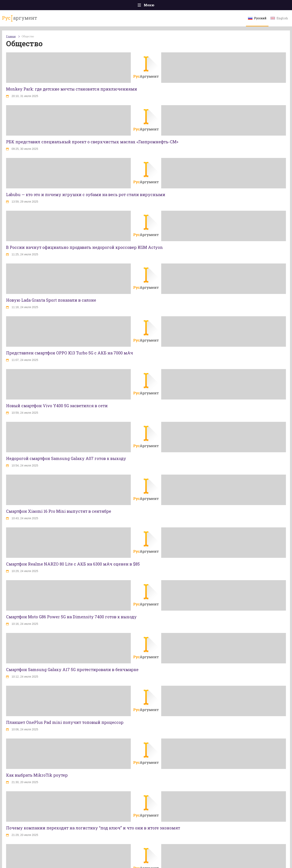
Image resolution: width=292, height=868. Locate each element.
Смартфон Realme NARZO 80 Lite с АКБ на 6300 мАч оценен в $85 (73, 564)
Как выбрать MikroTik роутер (37, 775)
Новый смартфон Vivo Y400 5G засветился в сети (57, 406)
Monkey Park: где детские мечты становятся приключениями (72, 89)
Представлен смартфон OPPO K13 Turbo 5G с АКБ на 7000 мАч (70, 353)
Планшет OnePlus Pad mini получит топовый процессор (65, 722)
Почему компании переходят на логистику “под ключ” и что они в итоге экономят (93, 828)
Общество (28, 36)
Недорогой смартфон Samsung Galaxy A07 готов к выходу (66, 458)
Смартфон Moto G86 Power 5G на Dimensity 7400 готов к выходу (71, 617)
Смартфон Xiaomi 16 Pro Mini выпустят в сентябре (59, 511)
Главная (11, 36)
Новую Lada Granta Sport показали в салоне (51, 300)
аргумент (20, 18)
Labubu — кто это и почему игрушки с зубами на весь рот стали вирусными (86, 194)
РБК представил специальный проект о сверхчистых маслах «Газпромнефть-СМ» (92, 142)
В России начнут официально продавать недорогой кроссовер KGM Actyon (84, 247)
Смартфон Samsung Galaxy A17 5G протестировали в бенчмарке (72, 669)
